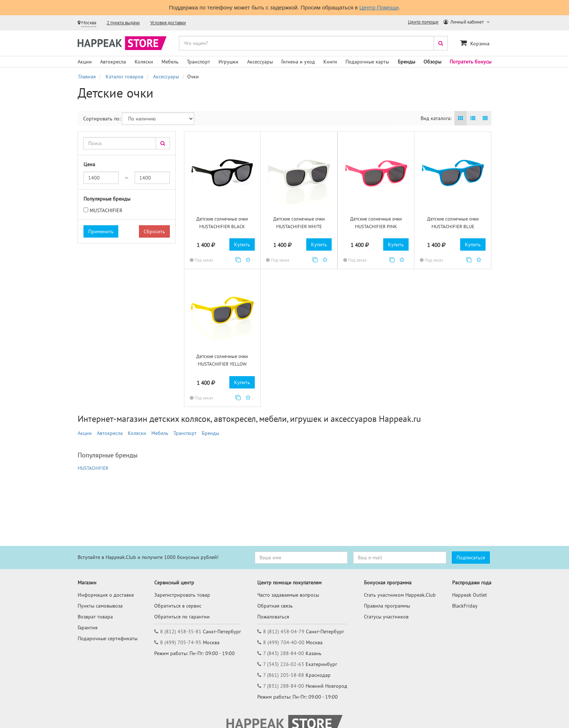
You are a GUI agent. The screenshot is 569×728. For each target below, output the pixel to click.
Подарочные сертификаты (108, 638)
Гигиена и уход (298, 62)
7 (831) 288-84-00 (284, 686)
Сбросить (154, 231)
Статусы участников (386, 617)
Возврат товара (95, 617)
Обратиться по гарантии (182, 617)
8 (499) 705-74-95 (181, 642)
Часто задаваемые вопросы (288, 595)
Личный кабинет (464, 22)
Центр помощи (423, 22)
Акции (85, 62)
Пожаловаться (273, 617)
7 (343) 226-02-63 (284, 664)
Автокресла (113, 62)
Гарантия (88, 628)
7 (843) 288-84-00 (284, 653)
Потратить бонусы (470, 62)
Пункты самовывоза (100, 606)
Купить (242, 244)
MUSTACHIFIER (106, 210)
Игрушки (228, 62)
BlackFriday (465, 606)
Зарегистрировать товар (182, 595)
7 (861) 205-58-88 (284, 675)
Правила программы (387, 606)
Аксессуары (260, 62)
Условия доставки (168, 23)
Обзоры (432, 62)
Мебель (170, 62)
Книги (330, 62)
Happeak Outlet (470, 595)
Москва (89, 23)
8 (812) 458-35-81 (181, 632)
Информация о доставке (106, 595)
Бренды (406, 62)
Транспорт (198, 62)
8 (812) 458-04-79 (284, 632)
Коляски (144, 62)
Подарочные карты (367, 62)
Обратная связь (275, 606)
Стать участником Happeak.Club (400, 595)
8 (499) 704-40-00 (284, 642)
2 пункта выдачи (123, 23)
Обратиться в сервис (178, 606)
